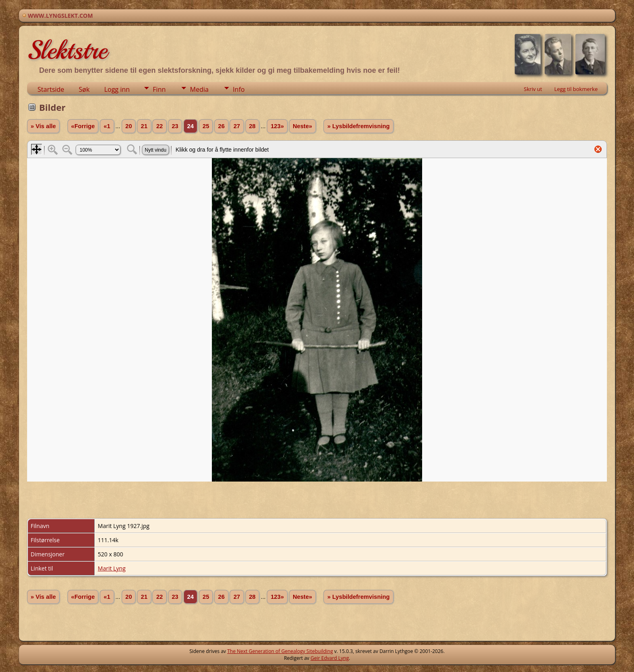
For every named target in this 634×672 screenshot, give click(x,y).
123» (277, 126)
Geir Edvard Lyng (330, 658)
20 (129, 126)
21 (144, 126)
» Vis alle (43, 126)
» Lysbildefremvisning (358, 126)
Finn (159, 89)
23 (175, 126)
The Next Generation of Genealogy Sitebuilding (280, 651)
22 (159, 126)
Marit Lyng (112, 568)
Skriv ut (533, 89)
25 (206, 126)
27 (237, 126)
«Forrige (83, 126)
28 (252, 126)
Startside (51, 89)
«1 (107, 126)
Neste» (302, 126)
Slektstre (67, 50)
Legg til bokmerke (576, 89)
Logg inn (117, 89)
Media (199, 89)
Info (239, 89)
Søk (84, 89)
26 (221, 126)
